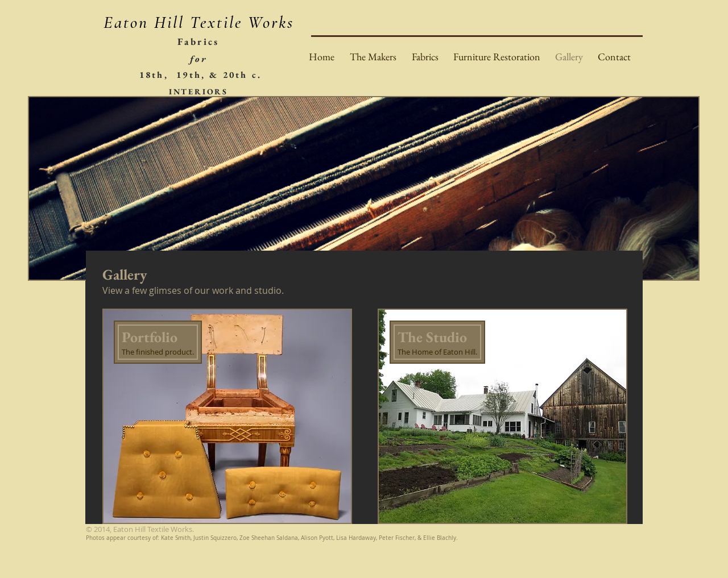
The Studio (432, 337)
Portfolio (150, 337)
